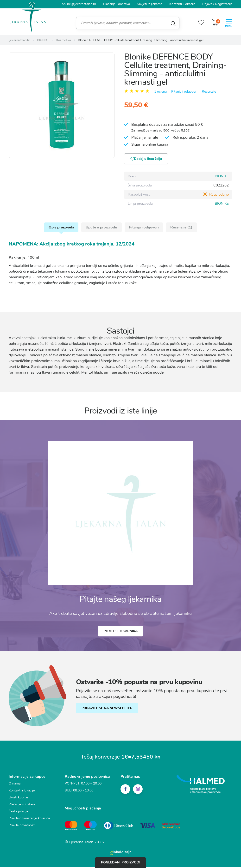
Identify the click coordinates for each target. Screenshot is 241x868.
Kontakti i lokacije (182, 4)
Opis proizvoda (60, 229)
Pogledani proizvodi (120, 862)
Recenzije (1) (183, 229)
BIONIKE (222, 177)
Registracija (224, 4)
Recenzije (209, 92)
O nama (15, 786)
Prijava (207, 4)
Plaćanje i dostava (117, 4)
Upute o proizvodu (101, 229)
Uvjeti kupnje (18, 800)
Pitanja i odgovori (184, 92)
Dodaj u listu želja (148, 159)
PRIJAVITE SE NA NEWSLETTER (109, 711)
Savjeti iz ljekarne (150, 4)
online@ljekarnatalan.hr (79, 4)
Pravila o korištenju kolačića (29, 821)
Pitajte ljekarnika (120, 634)
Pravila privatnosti (22, 828)
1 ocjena (160, 92)
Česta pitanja (18, 814)
